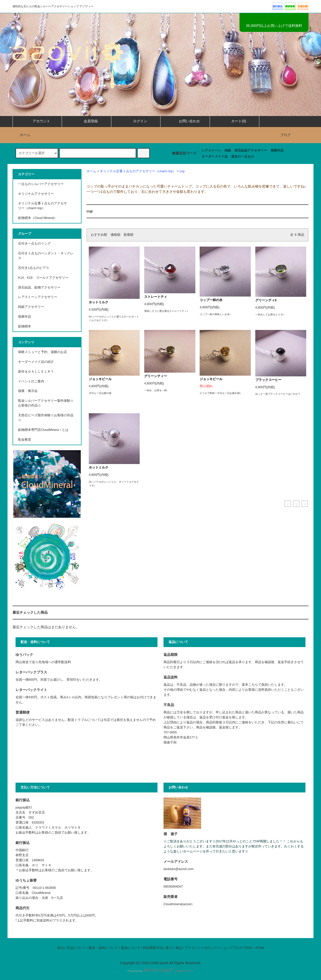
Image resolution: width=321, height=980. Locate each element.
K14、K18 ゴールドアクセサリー (43, 278)
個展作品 (277, 150)
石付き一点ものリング (34, 244)
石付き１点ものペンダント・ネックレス (46, 256)
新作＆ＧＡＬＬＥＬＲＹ (38, 372)
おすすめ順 (99, 235)
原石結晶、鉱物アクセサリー (39, 287)
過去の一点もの (243, 156)
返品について (131, 948)
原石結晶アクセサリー (251, 150)
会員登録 (87, 121)
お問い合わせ (185, 121)
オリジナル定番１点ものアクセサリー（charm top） (138, 171)
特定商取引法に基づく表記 (163, 948)
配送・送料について (103, 948)
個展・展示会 (28, 391)
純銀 (228, 150)
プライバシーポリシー (201, 948)
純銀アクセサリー (31, 307)
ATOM (260, 948)
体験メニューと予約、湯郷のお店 (43, 352)
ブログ (285, 135)
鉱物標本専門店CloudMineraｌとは (43, 430)
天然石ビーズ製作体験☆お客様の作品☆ (46, 418)
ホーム (22, 135)
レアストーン (211, 150)
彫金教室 (25, 440)
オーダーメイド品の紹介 (36, 362)
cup (182, 171)
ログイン (136, 121)
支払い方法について (72, 948)
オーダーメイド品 (215, 156)
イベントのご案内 (31, 381)
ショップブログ (231, 948)
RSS (249, 948)
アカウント (37, 121)
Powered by (160, 971)
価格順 (115, 235)
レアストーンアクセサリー (38, 297)
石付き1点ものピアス (34, 268)
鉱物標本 (25, 326)
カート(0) (234, 121)
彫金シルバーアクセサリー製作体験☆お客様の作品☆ (46, 403)
